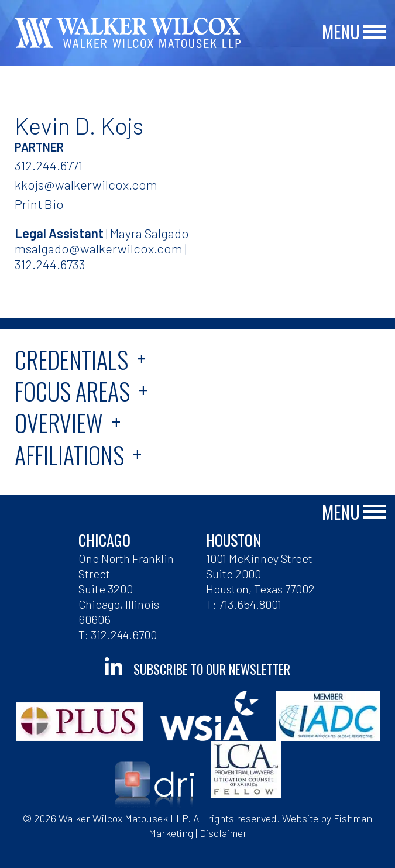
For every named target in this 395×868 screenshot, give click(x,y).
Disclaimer (223, 833)
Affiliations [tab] (69, 455)
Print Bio (39, 204)
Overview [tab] (59, 423)
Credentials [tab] (71, 359)
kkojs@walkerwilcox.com (86, 184)
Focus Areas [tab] (72, 391)
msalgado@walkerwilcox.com (99, 248)
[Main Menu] (375, 32)
